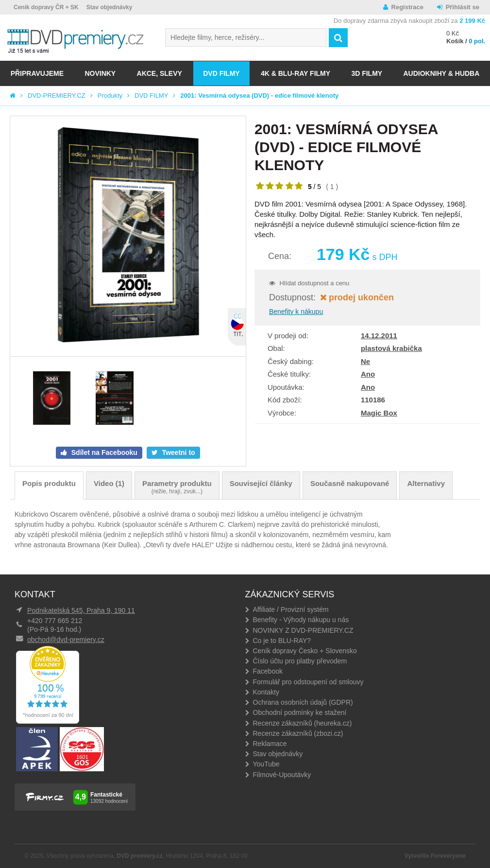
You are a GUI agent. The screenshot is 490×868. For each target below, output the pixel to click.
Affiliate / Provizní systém (291, 609)
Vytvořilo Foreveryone (435, 856)
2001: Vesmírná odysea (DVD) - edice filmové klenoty (259, 95)
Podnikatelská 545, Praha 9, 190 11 (81, 610)
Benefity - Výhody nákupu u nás (301, 620)
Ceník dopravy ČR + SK (46, 7)
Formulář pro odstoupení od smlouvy (308, 682)
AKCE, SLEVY (160, 73)
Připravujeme (37, 73)
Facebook (268, 671)
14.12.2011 (379, 336)
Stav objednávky (110, 7)
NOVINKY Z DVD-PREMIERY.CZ (303, 630)
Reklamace (270, 744)
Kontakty (266, 692)
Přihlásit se (463, 7)
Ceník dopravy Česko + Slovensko (305, 651)
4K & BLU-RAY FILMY (296, 73)
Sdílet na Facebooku (103, 452)
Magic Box (379, 413)
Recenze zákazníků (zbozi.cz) (298, 733)
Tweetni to (178, 452)
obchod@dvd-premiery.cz (66, 640)
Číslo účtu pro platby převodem (300, 661)
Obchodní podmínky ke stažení (300, 712)
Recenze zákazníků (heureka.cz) (303, 723)
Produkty (110, 95)
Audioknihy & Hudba (441, 73)
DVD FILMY (221, 73)
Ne (365, 361)
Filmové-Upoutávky (282, 775)
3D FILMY (367, 73)
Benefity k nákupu (296, 312)
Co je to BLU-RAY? (282, 641)
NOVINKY (100, 73)
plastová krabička (391, 348)
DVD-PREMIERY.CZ (57, 95)
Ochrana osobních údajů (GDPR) (303, 702)
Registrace (407, 7)
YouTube (266, 764)
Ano (368, 374)
